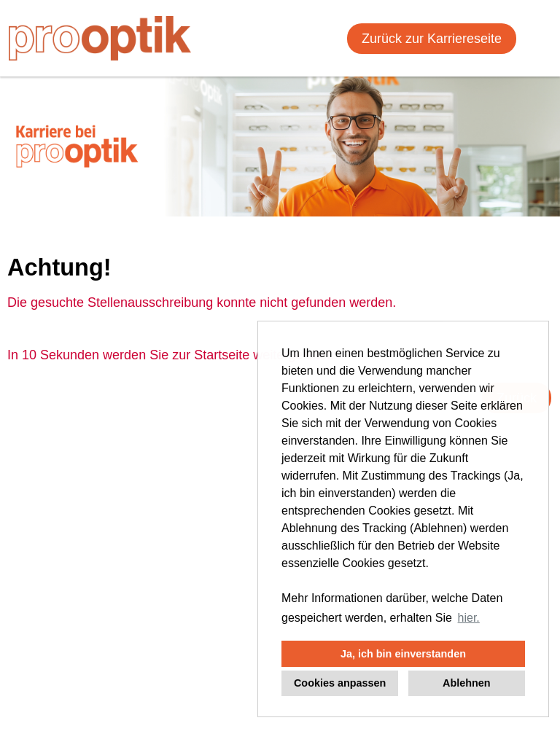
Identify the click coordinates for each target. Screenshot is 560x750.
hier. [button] (469, 618)
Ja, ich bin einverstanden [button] (403, 654)
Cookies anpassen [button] (340, 683)
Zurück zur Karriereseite (432, 39)
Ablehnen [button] (467, 683)
